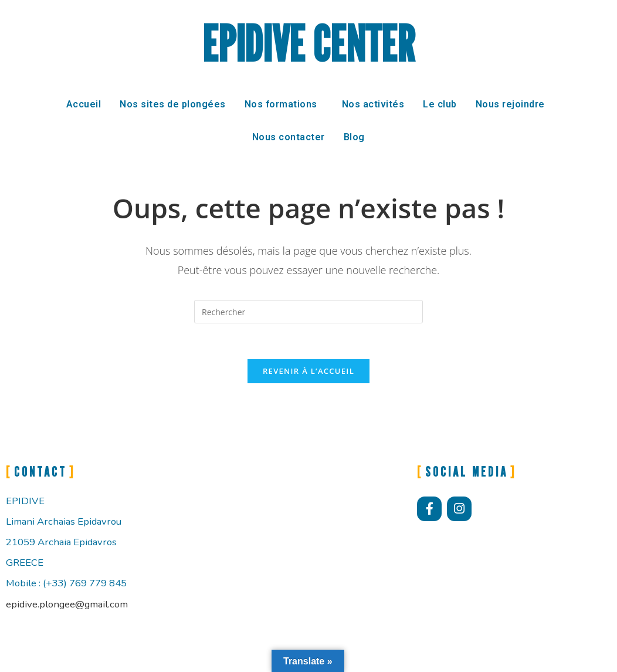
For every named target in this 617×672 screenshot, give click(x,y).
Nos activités (373, 104)
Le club (440, 104)
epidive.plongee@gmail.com (67, 604)
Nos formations (281, 104)
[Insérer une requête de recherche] (308, 312)
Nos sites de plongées (173, 104)
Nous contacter (289, 137)
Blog (354, 137)
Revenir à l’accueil (308, 371)
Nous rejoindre (510, 104)
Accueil (84, 104)
